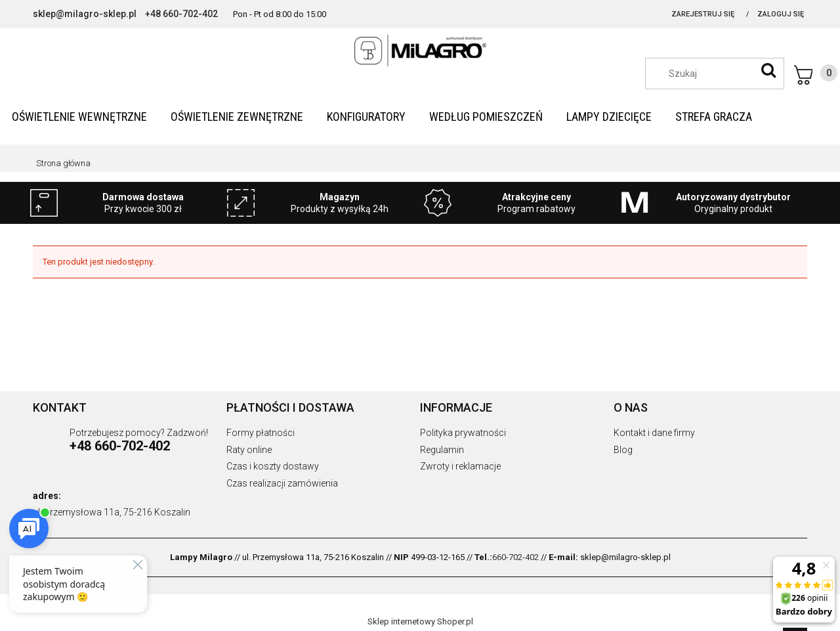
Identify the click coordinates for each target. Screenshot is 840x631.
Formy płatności (261, 433)
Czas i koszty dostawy (273, 466)
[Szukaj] (768, 70)
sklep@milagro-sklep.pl (85, 14)
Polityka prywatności (463, 433)
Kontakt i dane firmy (654, 433)
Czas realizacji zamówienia (282, 483)
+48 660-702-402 (181, 14)
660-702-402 (515, 557)
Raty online (249, 450)
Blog (623, 450)
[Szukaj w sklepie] (721, 74)
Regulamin (442, 450)
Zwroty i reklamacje (460, 466)
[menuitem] (79, 117)
